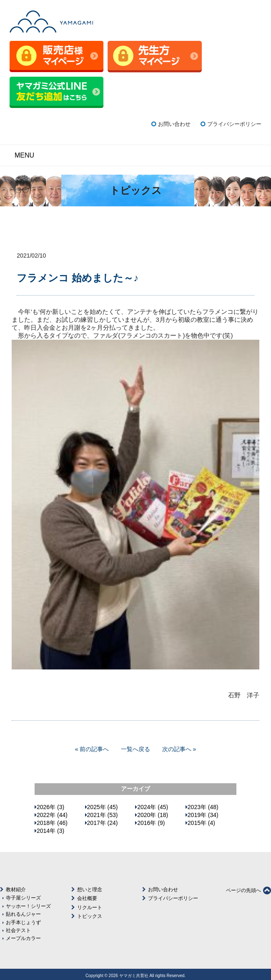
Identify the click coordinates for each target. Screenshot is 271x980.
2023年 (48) (203, 807)
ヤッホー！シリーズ (28, 906)
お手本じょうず (23, 922)
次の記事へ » (179, 749)
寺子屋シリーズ (23, 898)
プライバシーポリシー (234, 124)
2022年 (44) (52, 815)
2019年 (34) (203, 815)
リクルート (90, 907)
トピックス (90, 916)
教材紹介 (16, 890)
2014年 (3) (50, 831)
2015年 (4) (201, 823)
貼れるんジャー (23, 914)
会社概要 (87, 898)
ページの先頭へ (248, 890)
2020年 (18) (153, 815)
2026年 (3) (50, 807)
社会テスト (18, 930)
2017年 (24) (103, 823)
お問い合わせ (174, 124)
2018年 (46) (52, 823)
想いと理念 (90, 890)
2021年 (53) (103, 815)
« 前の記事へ (92, 749)
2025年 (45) (103, 807)
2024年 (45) (153, 807)
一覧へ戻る (135, 749)
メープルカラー (23, 938)
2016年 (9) (151, 823)
